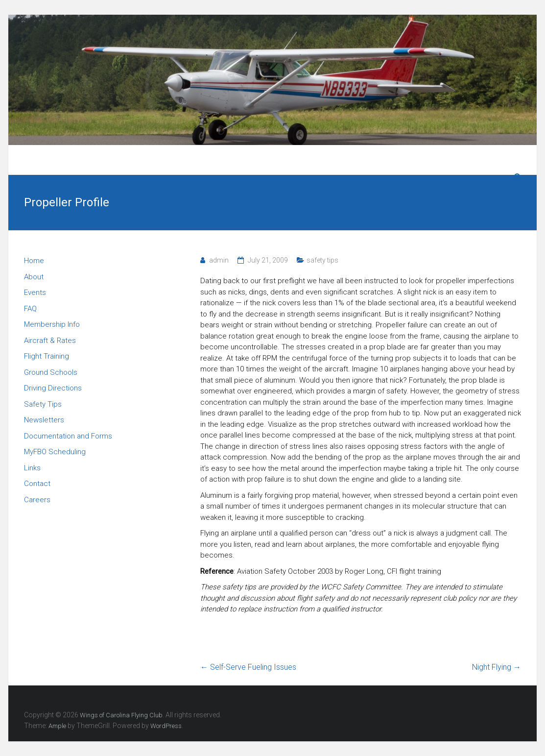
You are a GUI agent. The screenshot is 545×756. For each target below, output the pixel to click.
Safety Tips (43, 404)
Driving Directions (53, 388)
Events (35, 293)
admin (219, 260)
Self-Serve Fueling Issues (248, 667)
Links (32, 468)
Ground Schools (51, 372)
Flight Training (47, 356)
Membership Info (52, 324)
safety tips (322, 260)
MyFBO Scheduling (55, 452)
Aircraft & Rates (50, 341)
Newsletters (44, 420)
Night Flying (497, 667)
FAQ (30, 309)
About (34, 277)
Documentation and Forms (68, 436)
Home (34, 261)
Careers (37, 500)
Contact (37, 484)
